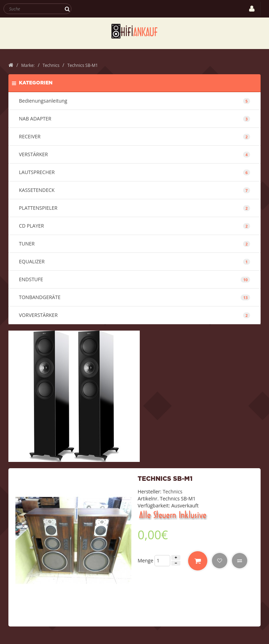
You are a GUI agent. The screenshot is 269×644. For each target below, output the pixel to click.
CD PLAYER (134, 226)
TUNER (134, 244)
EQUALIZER (134, 261)
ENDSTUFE (134, 279)
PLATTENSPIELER (134, 208)
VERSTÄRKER (134, 154)
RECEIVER (134, 136)
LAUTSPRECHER (134, 172)
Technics (172, 491)
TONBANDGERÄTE (134, 297)
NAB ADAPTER (134, 119)
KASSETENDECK (134, 190)
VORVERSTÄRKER (134, 315)
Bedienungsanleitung (134, 101)
